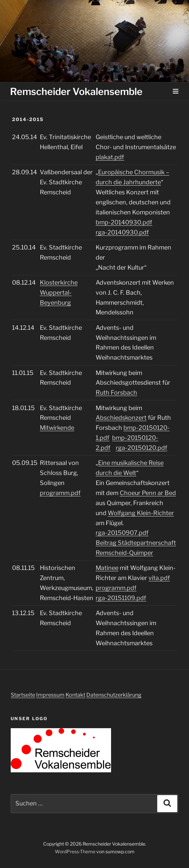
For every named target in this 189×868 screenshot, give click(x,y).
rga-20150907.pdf (122, 533)
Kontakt (75, 695)
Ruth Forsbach (116, 393)
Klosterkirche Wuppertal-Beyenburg (59, 293)
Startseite (23, 695)
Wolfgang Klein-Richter (141, 513)
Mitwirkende (57, 428)
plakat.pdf (110, 157)
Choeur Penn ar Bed (148, 493)
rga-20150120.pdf (141, 448)
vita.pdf (159, 578)
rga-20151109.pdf (121, 598)
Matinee (107, 568)
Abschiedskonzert (121, 418)
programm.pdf (60, 493)
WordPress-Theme (75, 851)
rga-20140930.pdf (122, 232)
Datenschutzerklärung (114, 695)
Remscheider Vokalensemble (76, 91)
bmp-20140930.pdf (124, 222)
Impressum (50, 695)
